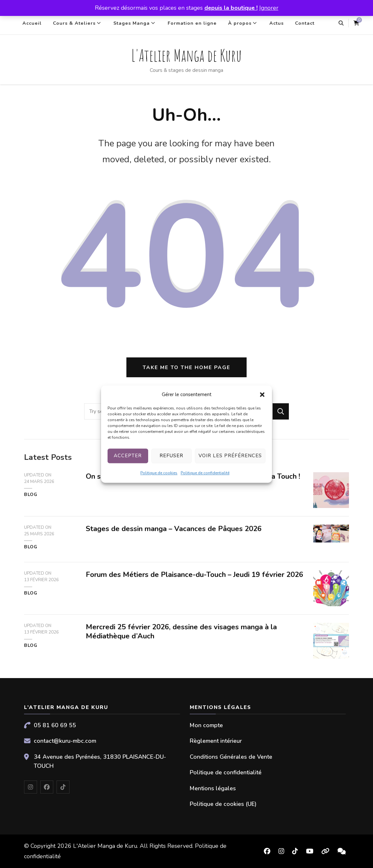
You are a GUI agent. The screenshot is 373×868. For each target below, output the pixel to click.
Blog (31, 495)
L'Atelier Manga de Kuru (186, 55)
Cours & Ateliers (74, 23)
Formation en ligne (192, 23)
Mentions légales (213, 788)
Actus (277, 23)
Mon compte (206, 725)
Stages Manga (132, 23)
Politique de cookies (159, 473)
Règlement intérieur (216, 741)
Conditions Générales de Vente (231, 757)
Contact (305, 23)
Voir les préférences (230, 456)
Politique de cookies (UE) (223, 804)
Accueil (32, 23)
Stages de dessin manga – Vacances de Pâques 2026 (174, 529)
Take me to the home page (186, 367)
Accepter (128, 456)
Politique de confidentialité (205, 473)
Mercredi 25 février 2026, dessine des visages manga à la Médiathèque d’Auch (181, 632)
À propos (240, 23)
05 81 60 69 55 (55, 725)
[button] (262, 394)
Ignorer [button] (269, 8)
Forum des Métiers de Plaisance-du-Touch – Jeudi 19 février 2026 (194, 575)
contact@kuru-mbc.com (65, 741)
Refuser (171, 456)
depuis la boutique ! (231, 8)
